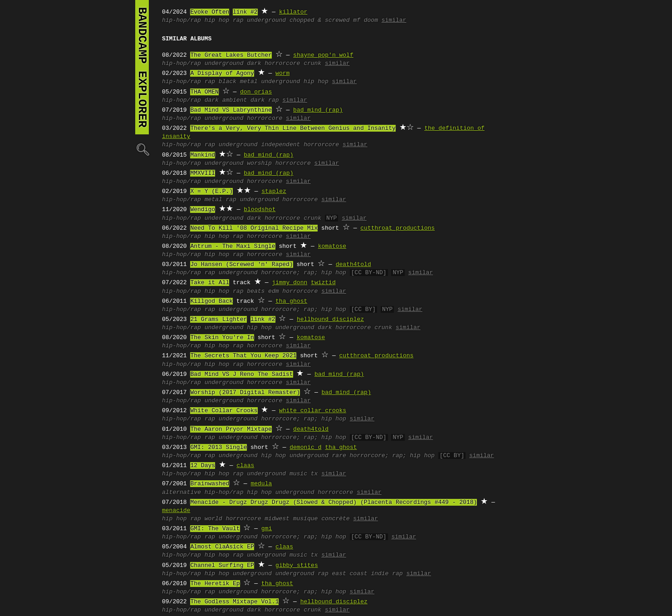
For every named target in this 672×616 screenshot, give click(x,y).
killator (293, 12)
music (298, 474)
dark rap (265, 100)
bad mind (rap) (318, 110)
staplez (274, 192)
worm (282, 74)
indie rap (387, 574)
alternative (181, 493)
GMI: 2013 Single (218, 448)
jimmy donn (289, 283)
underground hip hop (294, 82)
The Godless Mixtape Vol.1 (234, 602)
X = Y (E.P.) (211, 192)
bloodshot (260, 210)
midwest (277, 519)
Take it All (210, 283)
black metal (238, 82)
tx (314, 474)
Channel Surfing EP (222, 566)
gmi (267, 529)
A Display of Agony (222, 74)
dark (254, 64)
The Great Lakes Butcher (231, 55)
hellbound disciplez (330, 320)
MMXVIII (203, 173)
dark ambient (226, 100)
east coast (350, 574)
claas (245, 466)
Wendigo (203, 210)
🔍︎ (142, 149)
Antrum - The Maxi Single (233, 246)
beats (256, 291)
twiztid (323, 283)
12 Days (203, 466)
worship (259, 163)
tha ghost (291, 301)
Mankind (203, 155)
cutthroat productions (397, 228)
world (213, 519)
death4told (353, 265)
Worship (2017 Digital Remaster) (245, 393)
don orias (256, 92)
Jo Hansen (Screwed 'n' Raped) (241, 265)
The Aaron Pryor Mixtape (231, 429)
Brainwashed (210, 484)
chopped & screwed (320, 20)
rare (339, 456)
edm (273, 291)
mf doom (365, 20)
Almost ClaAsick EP (222, 547)
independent (280, 145)
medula (261, 484)
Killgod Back (211, 301)
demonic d (305, 448)
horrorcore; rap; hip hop (303, 273)
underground (266, 20)
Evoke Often (210, 12)
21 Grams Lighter (218, 320)
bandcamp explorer (142, 67)
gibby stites (297, 566)
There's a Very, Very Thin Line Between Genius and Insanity (293, 128)
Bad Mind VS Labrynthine (231, 110)
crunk (312, 64)
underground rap (302, 574)
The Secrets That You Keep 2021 (243, 356)
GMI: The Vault (215, 529)
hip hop (217, 20)
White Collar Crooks (224, 411)
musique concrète (321, 519)
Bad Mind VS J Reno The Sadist (241, 375)
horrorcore (282, 64)
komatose (332, 246)
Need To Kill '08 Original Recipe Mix (254, 228)
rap (238, 20)
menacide (176, 511)
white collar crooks (313, 411)
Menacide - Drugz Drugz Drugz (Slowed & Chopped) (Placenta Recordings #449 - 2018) (334, 503)
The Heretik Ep (215, 584)
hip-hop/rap (181, 20)
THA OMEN (204, 92)
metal (213, 200)
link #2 (245, 12)
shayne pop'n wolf (323, 55)
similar (394, 20)
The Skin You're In (222, 338)
